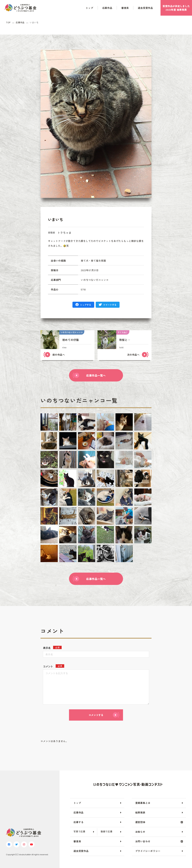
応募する (79, 822)
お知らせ (140, 832)
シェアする (86, 305)
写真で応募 (79, 831)
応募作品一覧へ (96, 375)
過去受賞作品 (145, 8)
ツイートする (110, 305)
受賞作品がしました (176, 8)
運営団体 (140, 822)
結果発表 (140, 812)
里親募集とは (143, 803)
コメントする (96, 715)
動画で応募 (107, 831)
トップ (89, 8)
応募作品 (107, 8)
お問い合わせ (143, 841)
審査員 (125, 8)
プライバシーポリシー (148, 851)
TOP (8, 22)
